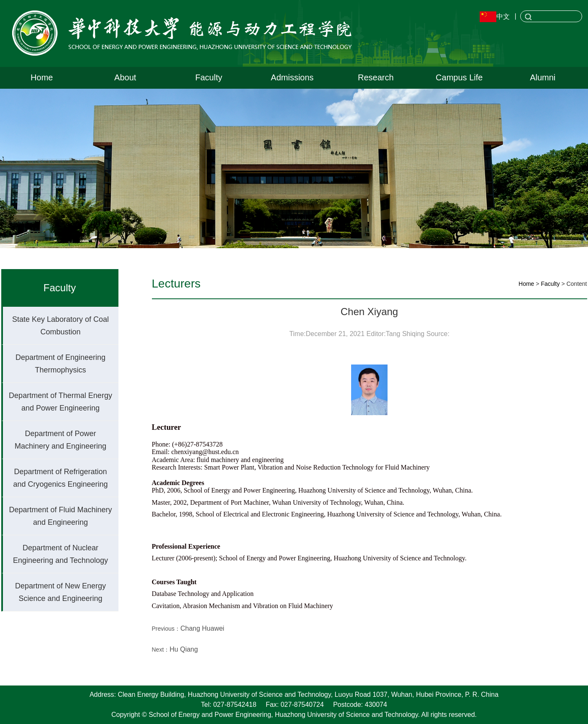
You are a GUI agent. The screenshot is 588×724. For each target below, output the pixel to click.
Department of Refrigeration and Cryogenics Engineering (60, 478)
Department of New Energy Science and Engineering (60, 592)
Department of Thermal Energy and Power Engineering (60, 402)
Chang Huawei (202, 628)
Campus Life (459, 77)
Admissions (292, 77)
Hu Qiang (184, 649)
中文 (503, 17)
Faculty (209, 77)
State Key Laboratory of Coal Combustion (60, 326)
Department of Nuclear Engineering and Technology (60, 554)
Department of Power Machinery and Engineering (60, 440)
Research (376, 77)
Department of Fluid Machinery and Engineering (60, 516)
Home (42, 77)
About (125, 77)
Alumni (543, 77)
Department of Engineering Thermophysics (60, 364)
